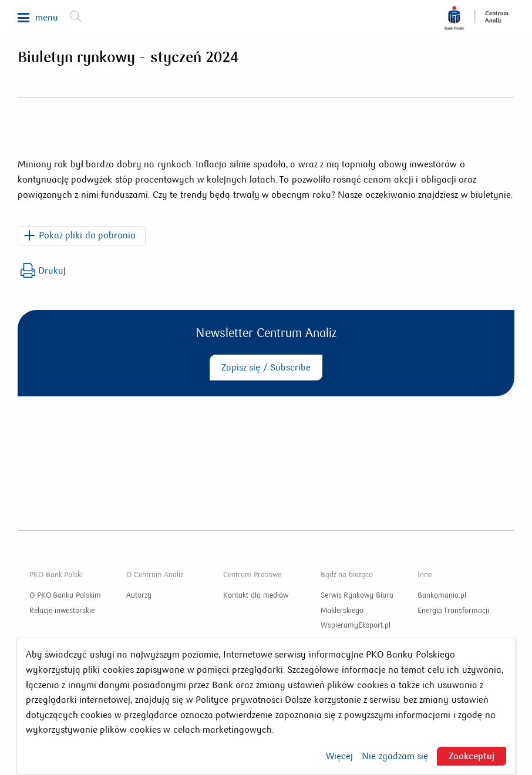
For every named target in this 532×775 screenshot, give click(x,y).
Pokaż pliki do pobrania (87, 235)
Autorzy (139, 595)
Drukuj (43, 270)
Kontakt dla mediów (255, 595)
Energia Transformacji (454, 611)
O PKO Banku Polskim (65, 595)
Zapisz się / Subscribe (266, 367)
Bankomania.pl (442, 595)
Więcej (339, 756)
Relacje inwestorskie (62, 611)
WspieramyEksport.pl (356, 625)
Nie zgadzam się (395, 756)
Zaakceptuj (472, 756)
